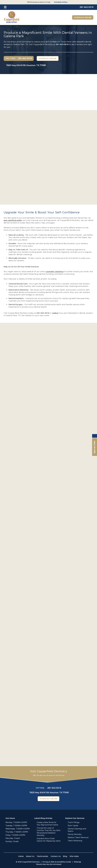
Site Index (74, 856)
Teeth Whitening (75, 841)
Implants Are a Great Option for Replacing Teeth (49, 840)
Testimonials (42, 856)
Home (21, 856)
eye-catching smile (13, 220)
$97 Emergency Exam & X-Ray (39, 2)
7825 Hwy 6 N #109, (26, 65)
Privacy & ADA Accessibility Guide (57, 862)
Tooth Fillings (74, 822)
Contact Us (56, 856)
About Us (30, 856)
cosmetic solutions (55, 272)
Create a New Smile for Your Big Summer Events (47, 824)
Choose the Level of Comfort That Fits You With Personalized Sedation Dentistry (49, 832)
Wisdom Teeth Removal (78, 838)
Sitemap (78, 862)
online (55, 313)
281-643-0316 (62, 44)
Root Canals (73, 826)
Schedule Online (61, 2)
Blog (65, 856)
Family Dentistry (75, 834)
